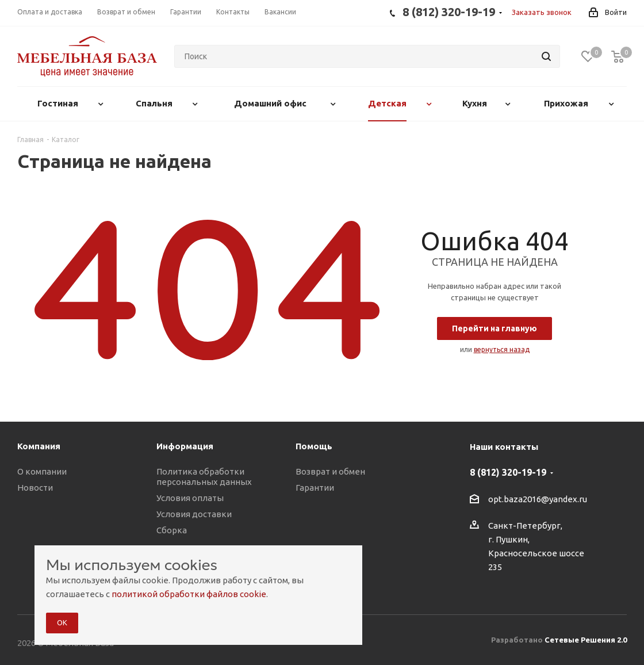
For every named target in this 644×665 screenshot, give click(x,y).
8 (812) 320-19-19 (508, 472)
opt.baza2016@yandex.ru (538, 499)
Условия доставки (194, 514)
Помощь (314, 446)
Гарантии (315, 488)
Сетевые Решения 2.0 (586, 640)
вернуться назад (502, 349)
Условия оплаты (190, 498)
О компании (42, 471)
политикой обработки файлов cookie (189, 594)
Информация (185, 446)
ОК (62, 622)
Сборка (172, 530)
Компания (39, 446)
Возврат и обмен (330, 471)
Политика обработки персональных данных (204, 477)
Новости (35, 488)
